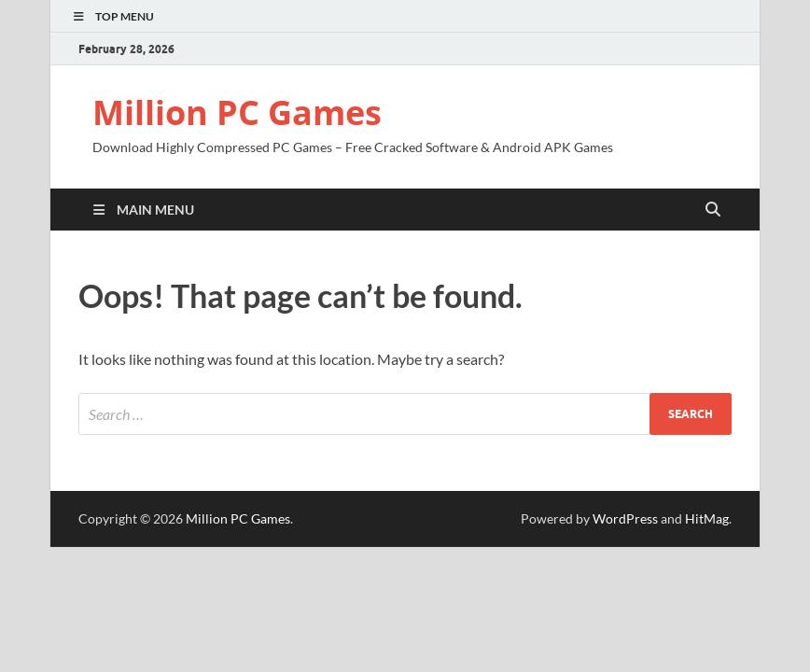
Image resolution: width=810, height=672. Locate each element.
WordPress (625, 518)
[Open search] (713, 210)
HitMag (707, 518)
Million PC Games (237, 112)
